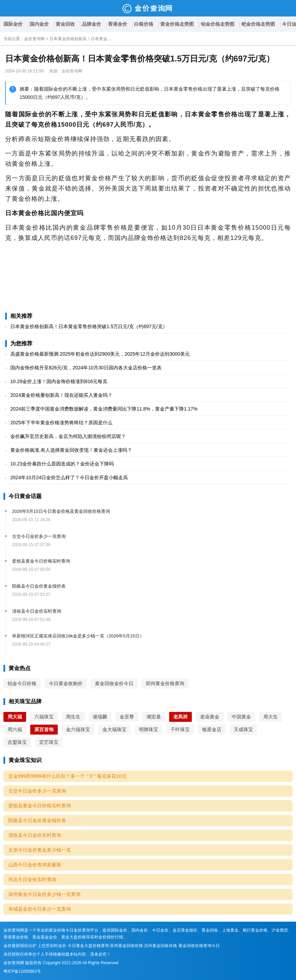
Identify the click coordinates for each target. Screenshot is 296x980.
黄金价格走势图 (177, 24)
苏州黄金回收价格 (127, 946)
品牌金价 (91, 24)
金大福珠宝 (114, 729)
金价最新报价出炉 (20, 946)
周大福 (15, 717)
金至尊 (127, 717)
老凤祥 (180, 717)
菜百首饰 (44, 729)
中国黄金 (241, 717)
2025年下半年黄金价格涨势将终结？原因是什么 (61, 423)
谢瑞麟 (100, 717)
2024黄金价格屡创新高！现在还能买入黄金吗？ (61, 395)
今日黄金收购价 (66, 683)
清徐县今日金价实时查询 (37, 611)
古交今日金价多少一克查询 (39, 536)
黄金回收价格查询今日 (199, 946)
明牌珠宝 (149, 729)
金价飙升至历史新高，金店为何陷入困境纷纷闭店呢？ (68, 436)
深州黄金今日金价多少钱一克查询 (44, 894)
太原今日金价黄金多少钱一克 (40, 850)
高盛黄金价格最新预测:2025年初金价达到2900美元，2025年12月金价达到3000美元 (100, 354)
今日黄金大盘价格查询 (88, 946)
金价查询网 (34, 39)
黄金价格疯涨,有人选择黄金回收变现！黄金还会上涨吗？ (71, 450)
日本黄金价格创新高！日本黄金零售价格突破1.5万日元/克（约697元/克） (80, 39)
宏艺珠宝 (49, 742)
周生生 (73, 717)
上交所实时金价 (52, 946)
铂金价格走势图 (218, 24)
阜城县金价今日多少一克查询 (40, 909)
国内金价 (39, 24)
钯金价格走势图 (258, 24)
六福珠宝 (44, 717)
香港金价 (118, 24)
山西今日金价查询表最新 (35, 865)
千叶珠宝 (180, 729)
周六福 (15, 729)
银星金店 (212, 729)
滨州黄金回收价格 (161, 946)
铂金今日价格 (22, 683)
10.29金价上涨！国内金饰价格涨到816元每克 (59, 381)
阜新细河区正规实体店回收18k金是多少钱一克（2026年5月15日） (78, 636)
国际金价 (13, 24)
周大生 (271, 717)
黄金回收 (65, 24)
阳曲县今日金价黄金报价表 (39, 586)
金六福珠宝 (78, 729)
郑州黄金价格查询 (165, 683)
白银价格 (144, 24)
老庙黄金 (210, 717)
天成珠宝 (243, 729)
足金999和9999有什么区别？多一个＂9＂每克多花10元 (67, 776)
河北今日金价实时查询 (32, 879)
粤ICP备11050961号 (22, 971)
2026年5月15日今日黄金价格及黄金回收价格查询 (61, 511)
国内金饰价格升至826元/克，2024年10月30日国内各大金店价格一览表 (86, 368)
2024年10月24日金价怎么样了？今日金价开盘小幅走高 (69, 477)
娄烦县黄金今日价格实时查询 (41, 561)
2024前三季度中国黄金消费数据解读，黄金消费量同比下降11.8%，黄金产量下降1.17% (104, 409)
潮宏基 (154, 717)
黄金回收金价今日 (114, 683)
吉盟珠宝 (17, 742)
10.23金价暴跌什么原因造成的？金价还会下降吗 (62, 464)
